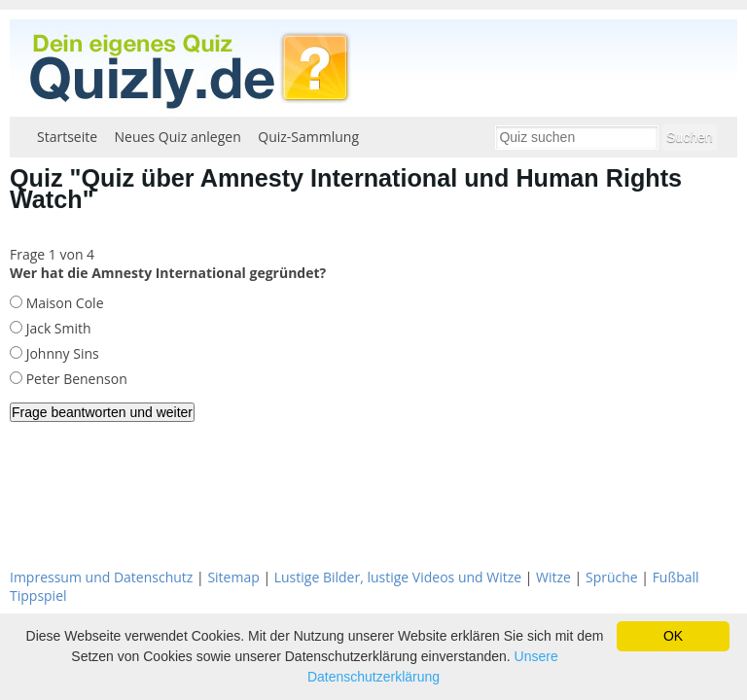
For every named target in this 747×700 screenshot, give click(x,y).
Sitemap (233, 577)
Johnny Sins (61, 353)
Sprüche (612, 577)
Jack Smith (57, 328)
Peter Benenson (75, 379)
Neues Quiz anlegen (178, 137)
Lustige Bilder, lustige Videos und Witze (398, 577)
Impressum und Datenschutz (101, 577)
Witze (553, 577)
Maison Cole (63, 303)
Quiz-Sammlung (308, 137)
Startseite (67, 137)
